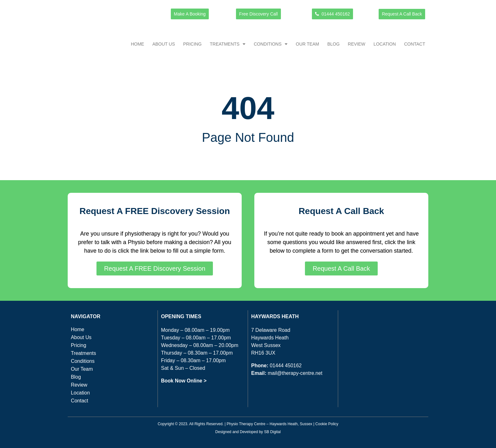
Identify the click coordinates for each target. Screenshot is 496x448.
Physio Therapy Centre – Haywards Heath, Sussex (269, 424)
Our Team (307, 44)
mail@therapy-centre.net (295, 373)
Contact (415, 44)
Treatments (228, 44)
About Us (164, 44)
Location (385, 44)
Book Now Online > (184, 381)
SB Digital (273, 432)
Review (357, 44)
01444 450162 (286, 366)
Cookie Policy (327, 424)
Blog (334, 44)
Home (138, 44)
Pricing (192, 44)
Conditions (271, 44)
